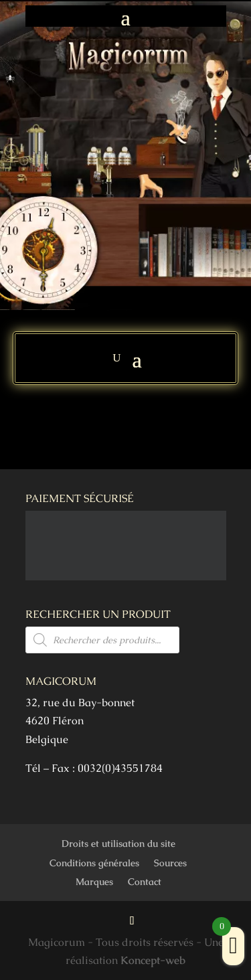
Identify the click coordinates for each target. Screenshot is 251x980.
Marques (94, 882)
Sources (170, 863)
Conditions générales (94, 863)
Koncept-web (153, 960)
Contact (145, 882)
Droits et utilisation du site (118, 843)
